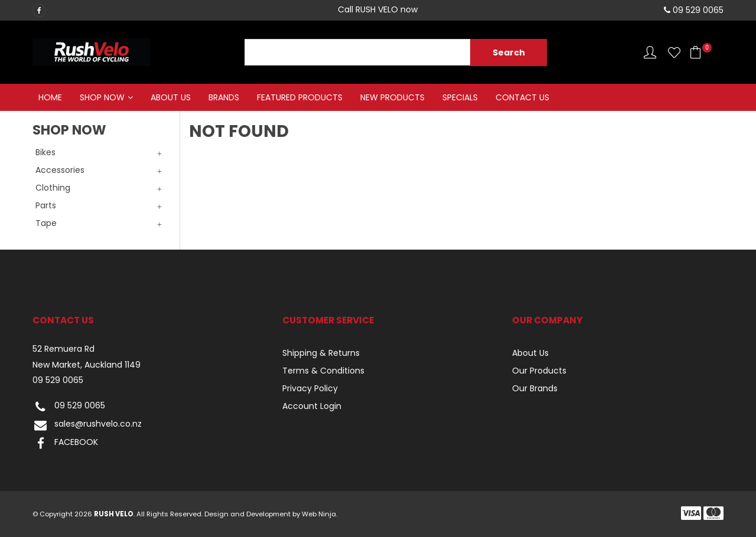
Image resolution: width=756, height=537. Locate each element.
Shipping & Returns (321, 353)
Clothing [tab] (53, 188)
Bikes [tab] (45, 152)
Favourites (674, 52)
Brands (224, 97)
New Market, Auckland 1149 (87, 365)
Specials (460, 97)
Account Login (312, 406)
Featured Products (300, 97)
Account (650, 52)
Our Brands (535, 388)
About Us (171, 97)
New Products (392, 97)
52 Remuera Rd (63, 349)
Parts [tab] (46, 205)
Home (50, 97)
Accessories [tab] (60, 170)
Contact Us (522, 97)
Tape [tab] (46, 223)
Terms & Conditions (323, 371)
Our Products (539, 371)
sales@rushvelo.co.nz (87, 425)
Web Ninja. (320, 514)
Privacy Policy (310, 388)
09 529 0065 (58, 380)
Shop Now (102, 97)
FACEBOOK (65, 443)
